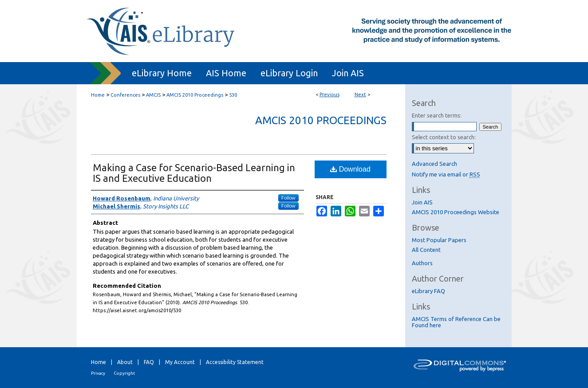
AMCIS (153, 95)
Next (360, 94)
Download (350, 169)
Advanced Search (434, 164)
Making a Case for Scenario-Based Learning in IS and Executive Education (194, 173)
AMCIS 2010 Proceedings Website (456, 212)
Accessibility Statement (235, 362)
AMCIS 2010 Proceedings (195, 95)
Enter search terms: (437, 115)
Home (98, 95)
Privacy (98, 373)
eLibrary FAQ (428, 291)
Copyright (124, 373)
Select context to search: (444, 137)
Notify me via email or (446, 174)
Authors (422, 263)
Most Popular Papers (439, 240)
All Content (426, 250)
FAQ (149, 362)
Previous (330, 94)
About (125, 362)
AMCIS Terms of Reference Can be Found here (456, 322)
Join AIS (422, 202)
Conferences (125, 95)
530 (233, 95)
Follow (288, 198)
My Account (180, 362)
